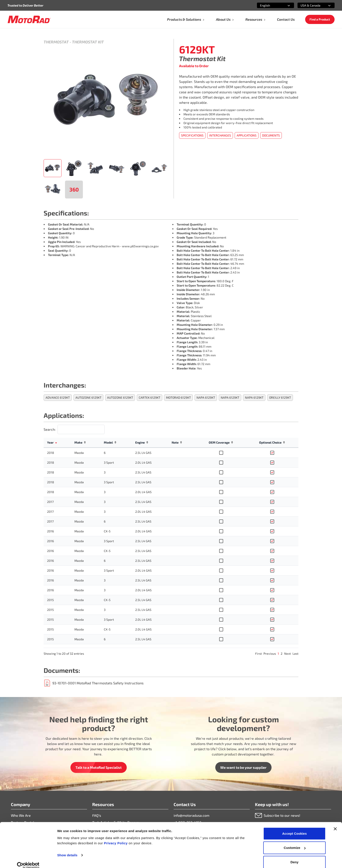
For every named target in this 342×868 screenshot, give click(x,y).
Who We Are (21, 815)
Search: (50, 429)
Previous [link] (270, 654)
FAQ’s (97, 815)
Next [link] (287, 654)
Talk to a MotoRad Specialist (99, 767)
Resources (256, 19)
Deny (295, 856)
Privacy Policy (116, 837)
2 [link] (282, 654)
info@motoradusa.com (192, 815)
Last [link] (295, 654)
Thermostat (56, 42)
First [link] (258, 654)
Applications (247, 135)
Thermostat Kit (88, 42)
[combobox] (270, 5)
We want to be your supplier (243, 767)
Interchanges (220, 135)
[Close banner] (335, 823)
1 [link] (278, 654)
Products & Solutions (186, 19)
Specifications (192, 135)
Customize (295, 842)
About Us (225, 19)
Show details (67, 849)
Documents (271, 135)
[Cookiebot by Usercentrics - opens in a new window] (28, 859)
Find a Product (320, 19)
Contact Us (286, 19)
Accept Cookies (295, 828)
